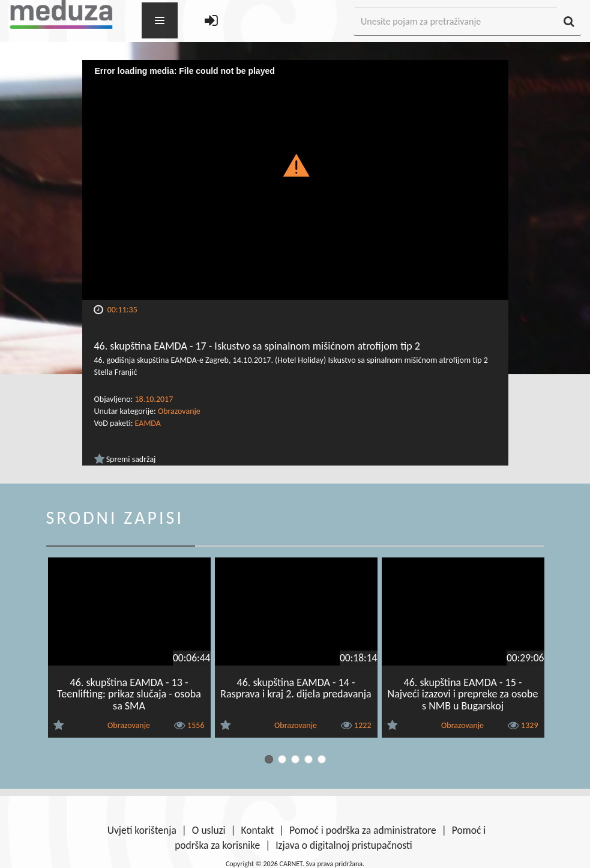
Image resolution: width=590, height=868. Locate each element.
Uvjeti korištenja (142, 830)
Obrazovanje (179, 411)
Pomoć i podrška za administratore (363, 830)
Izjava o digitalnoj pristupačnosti (344, 845)
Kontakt (258, 830)
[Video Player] (295, 180)
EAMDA (148, 423)
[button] (295, 165)
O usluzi (209, 830)
